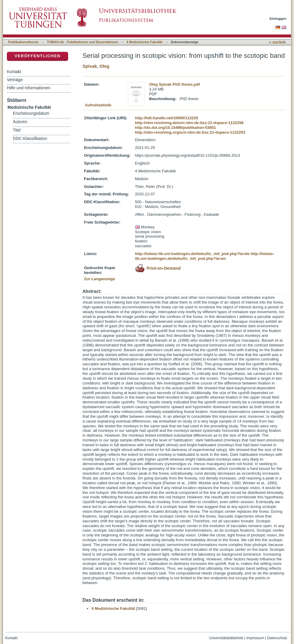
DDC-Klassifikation (30, 139)
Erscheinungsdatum (31, 113)
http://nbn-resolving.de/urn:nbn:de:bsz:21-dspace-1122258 (189, 123)
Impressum (255, 638)
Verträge (15, 80)
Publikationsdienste (23, 42)
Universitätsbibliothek (226, 638)
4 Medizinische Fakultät (144, 42)
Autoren (20, 122)
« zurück (277, 42)
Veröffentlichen (37, 56)
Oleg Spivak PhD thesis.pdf (174, 84)
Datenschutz (277, 638)
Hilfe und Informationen (29, 88)
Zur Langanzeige (99, 279)
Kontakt (14, 72)
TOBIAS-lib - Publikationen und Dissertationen (82, 42)
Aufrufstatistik (98, 105)
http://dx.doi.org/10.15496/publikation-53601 (175, 128)
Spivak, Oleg (96, 66)
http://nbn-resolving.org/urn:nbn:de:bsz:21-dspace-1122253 (190, 132)
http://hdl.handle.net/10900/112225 (167, 118)
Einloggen (278, 18)
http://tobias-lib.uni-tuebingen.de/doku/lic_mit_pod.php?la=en (205, 256)
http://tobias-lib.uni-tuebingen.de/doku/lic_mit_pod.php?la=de (192, 254)
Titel (17, 130)
